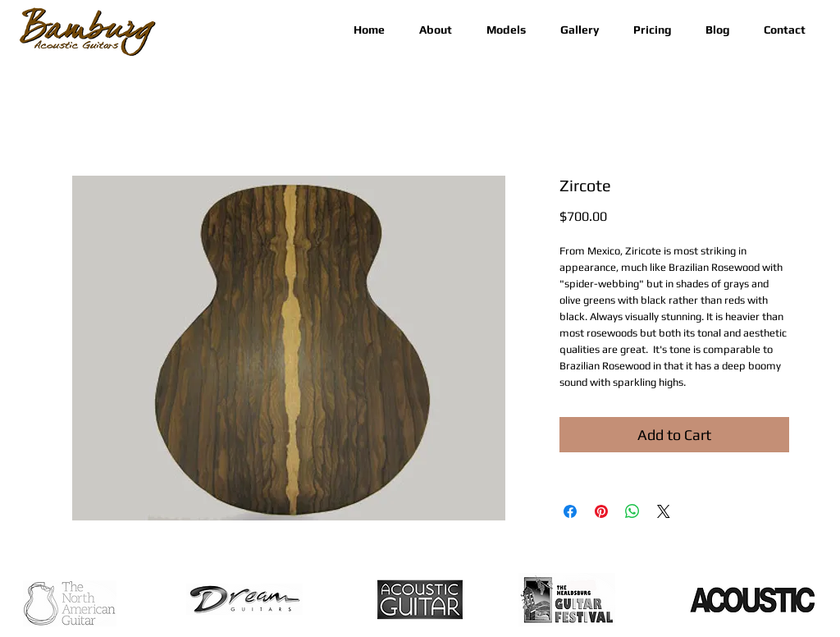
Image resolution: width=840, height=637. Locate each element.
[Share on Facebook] (570, 511)
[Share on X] (664, 511)
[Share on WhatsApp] (632, 511)
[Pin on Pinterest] (601, 511)
